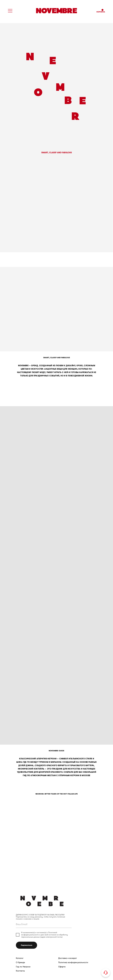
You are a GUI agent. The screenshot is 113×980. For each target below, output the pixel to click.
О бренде (20, 962)
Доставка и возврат (68, 958)
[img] (56, 11)
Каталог (20, 958)
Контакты (20, 971)
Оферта (62, 967)
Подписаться (27, 945)
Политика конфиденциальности (73, 962)
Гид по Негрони (23, 967)
